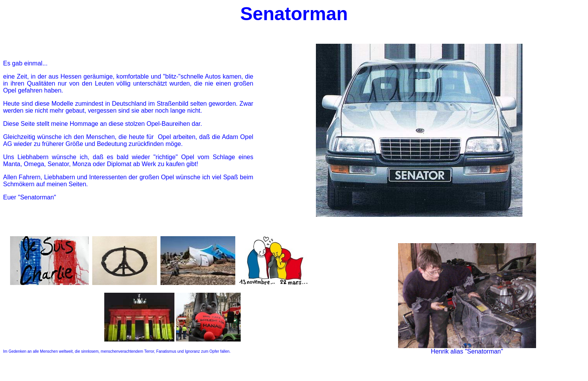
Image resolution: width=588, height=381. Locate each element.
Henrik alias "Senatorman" (467, 351)
